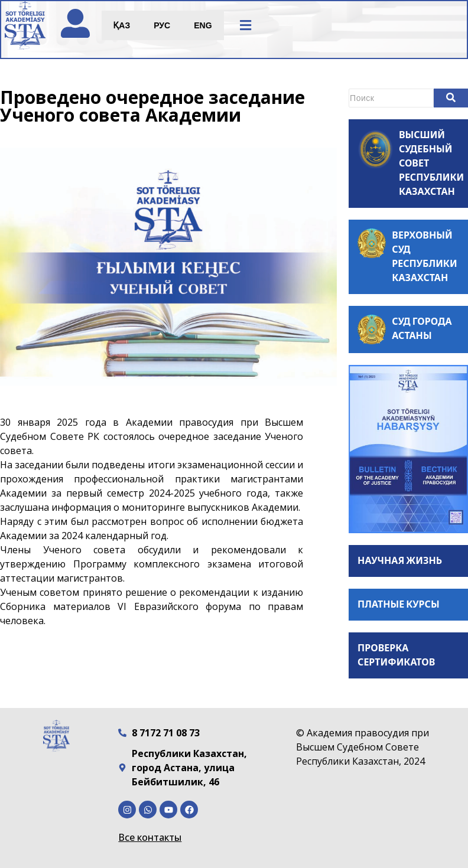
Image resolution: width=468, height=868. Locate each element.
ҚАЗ (123, 26)
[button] (246, 26)
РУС (163, 26)
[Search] (391, 98)
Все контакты (150, 837)
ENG (204, 26)
